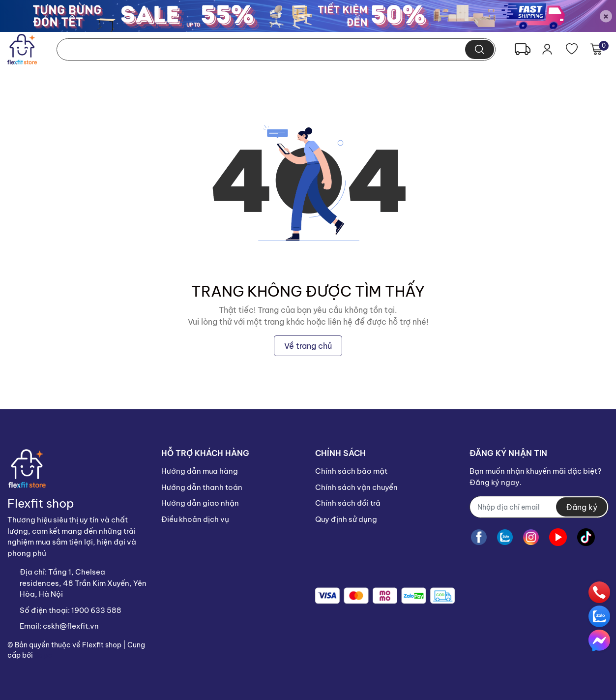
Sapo (43, 655)
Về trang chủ (308, 346)
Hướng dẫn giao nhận (200, 503)
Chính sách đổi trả (348, 503)
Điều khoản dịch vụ (195, 519)
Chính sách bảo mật (351, 471)
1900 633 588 (96, 610)
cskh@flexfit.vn (71, 626)
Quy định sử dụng (346, 519)
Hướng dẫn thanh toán (202, 487)
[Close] (606, 16)
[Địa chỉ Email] (539, 507)
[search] (480, 49)
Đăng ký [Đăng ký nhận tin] (582, 507)
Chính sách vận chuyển (356, 487)
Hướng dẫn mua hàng (200, 471)
